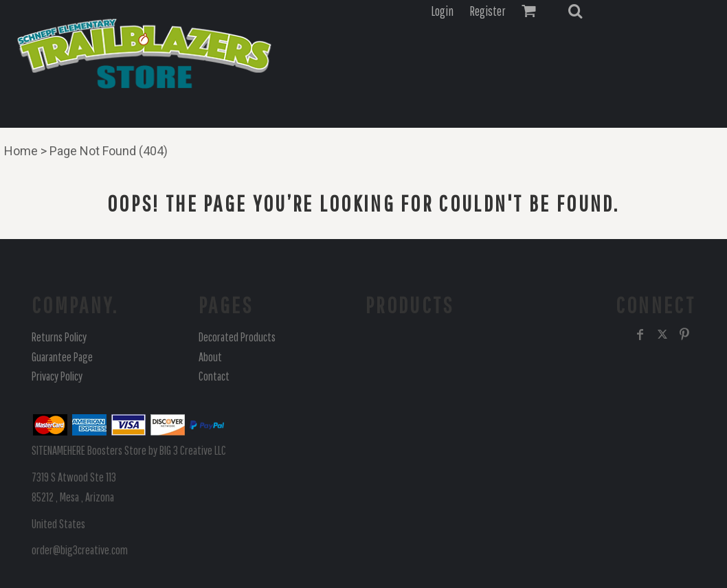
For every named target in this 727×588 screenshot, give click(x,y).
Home (21, 151)
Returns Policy (59, 337)
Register (488, 11)
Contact (214, 376)
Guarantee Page (62, 357)
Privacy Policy (57, 376)
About (210, 357)
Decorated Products (237, 337)
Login (442, 11)
